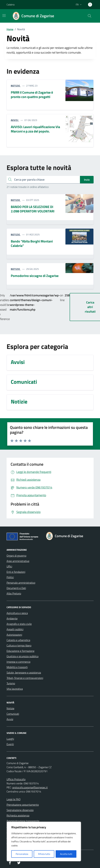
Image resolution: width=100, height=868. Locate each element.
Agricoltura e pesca (17, 613)
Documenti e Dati (16, 588)
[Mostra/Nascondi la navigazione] (4, 16)
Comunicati (13, 714)
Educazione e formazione (20, 651)
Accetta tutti (66, 854)
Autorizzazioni (14, 635)
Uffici (9, 566)
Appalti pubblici (15, 629)
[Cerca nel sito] (89, 16)
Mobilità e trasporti (17, 667)
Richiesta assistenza (18, 815)
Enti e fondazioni (16, 572)
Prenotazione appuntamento (23, 805)
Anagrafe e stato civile (19, 624)
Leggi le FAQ (14, 799)
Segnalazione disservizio (20, 810)
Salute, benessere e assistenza (24, 673)
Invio (87, 180)
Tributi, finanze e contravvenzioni (25, 678)
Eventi (10, 744)
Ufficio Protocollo (16, 779)
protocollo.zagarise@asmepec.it (30, 787)
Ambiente (12, 618)
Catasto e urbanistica (18, 640)
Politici (10, 577)
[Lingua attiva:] (79, 5)
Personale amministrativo (21, 583)
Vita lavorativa (15, 689)
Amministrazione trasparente (23, 821)
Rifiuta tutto (44, 854)
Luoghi (10, 739)
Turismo (11, 683)
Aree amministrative (18, 561)
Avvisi (10, 719)
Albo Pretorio (14, 593)
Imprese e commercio (18, 662)
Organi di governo (16, 556)
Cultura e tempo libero (19, 645)
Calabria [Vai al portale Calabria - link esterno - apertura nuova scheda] (11, 4)
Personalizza (22, 854)
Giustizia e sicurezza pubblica (23, 656)
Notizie (10, 708)
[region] (44, 841)
